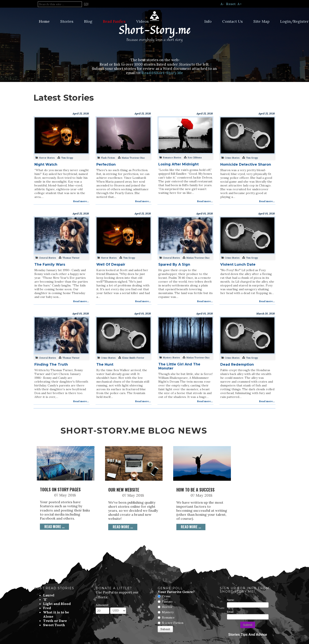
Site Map (261, 21)
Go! (86, 4)
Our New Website (124, 490)
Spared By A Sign (174, 264)
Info (208, 21)
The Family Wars (50, 264)
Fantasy (167, 602)
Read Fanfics (114, 21)
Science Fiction (173, 623)
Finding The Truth (51, 364)
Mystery (168, 612)
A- (222, 4)
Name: (231, 600)
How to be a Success (195, 490)
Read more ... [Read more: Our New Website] (123, 527)
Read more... (81, 201)
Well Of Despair (111, 264)
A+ (239, 4)
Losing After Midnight (178, 164)
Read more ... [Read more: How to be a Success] (191, 527)
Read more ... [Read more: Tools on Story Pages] (54, 527)
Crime (166, 596)
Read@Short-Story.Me (162, 73)
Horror (167, 607)
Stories (67, 21)
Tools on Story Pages (60, 489)
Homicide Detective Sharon (246, 164)
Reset (231, 4)
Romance (168, 617)
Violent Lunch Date (238, 264)
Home (44, 21)
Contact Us (232, 21)
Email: (230, 612)
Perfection (106, 164)
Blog (88, 21)
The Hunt (105, 364)
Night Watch (46, 164)
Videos (143, 21)
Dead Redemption (237, 364)
